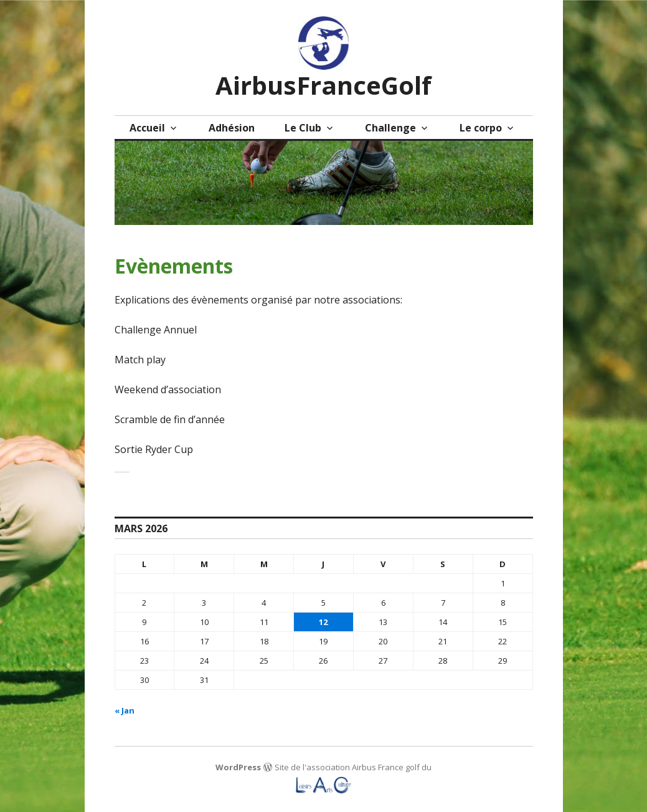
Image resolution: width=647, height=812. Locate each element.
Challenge (390, 128)
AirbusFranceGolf (323, 85)
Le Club (303, 128)
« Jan (125, 710)
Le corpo (481, 128)
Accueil (147, 128)
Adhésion (232, 128)
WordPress (238, 767)
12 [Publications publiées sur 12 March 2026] (323, 622)
